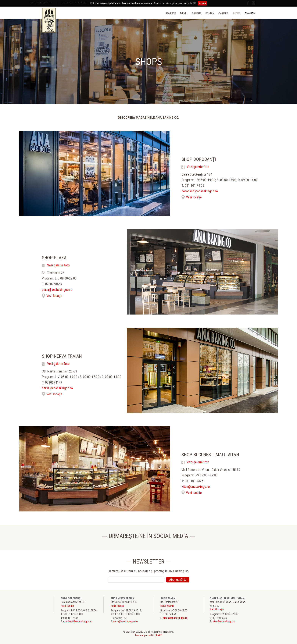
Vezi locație (194, 197)
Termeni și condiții (145, 635)
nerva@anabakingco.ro (57, 388)
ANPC (159, 635)
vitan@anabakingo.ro (196, 487)
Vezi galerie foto (195, 167)
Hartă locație (68, 606)
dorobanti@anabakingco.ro (200, 191)
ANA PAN (250, 13)
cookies (104, 3)
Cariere (223, 13)
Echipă (210, 13)
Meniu (184, 13)
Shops (236, 13)
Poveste (171, 13)
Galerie (196, 13)
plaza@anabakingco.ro (57, 290)
